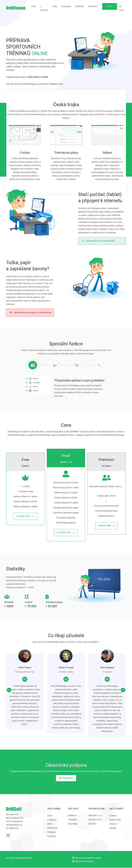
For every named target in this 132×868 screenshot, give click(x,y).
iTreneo (113, 816)
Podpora (80, 7)
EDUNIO (92, 824)
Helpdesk (66, 778)
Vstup (110, 6)
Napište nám (57, 84)
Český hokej (115, 820)
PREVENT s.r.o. (96, 816)
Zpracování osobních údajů (87, 858)
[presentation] (9, 690)
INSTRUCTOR (95, 820)
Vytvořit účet (23, 517)
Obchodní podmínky (84, 862)
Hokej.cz (113, 824)
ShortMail (73, 824)
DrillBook (72, 816)
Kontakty (93, 7)
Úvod (35, 6)
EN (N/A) (121, 8)
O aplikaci (44, 8)
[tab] (32, 365)
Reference (66, 7)
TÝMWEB (72, 820)
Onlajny (113, 828)
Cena (55, 7)
